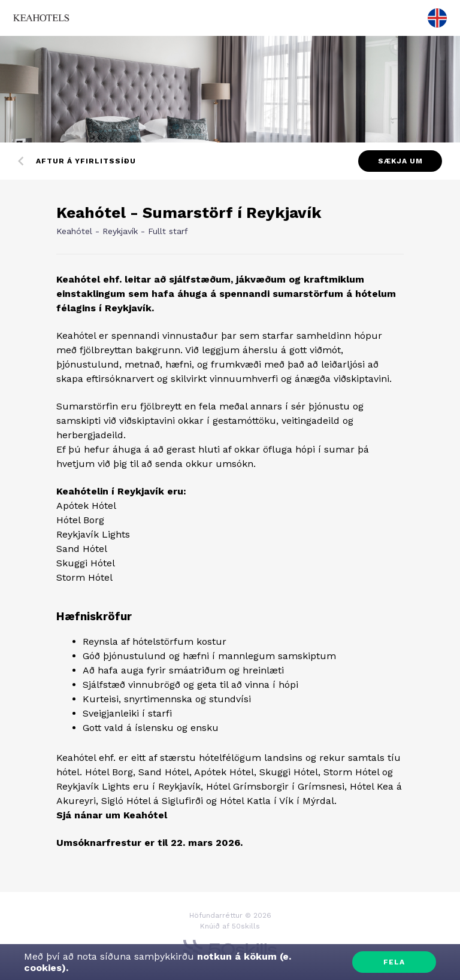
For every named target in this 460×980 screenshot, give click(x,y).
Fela (394, 962)
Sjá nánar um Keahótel (112, 815)
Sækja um (400, 161)
